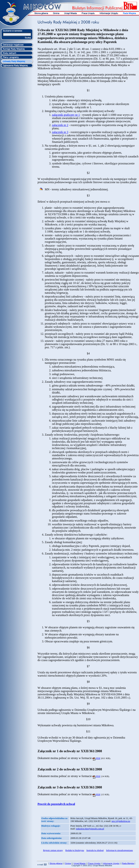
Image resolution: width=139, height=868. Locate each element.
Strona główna (56, 863)
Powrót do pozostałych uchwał (56, 804)
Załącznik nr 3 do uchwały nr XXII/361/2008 (70, 787)
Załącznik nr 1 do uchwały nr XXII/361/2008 (70, 751)
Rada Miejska (128, 863)
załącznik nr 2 (60, 125)
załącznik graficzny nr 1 (66, 115)
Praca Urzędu (94, 863)
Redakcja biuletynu (75, 850)
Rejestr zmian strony (53, 850)
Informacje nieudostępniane (120, 850)
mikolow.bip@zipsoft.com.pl (90, 829)
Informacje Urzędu (111, 863)
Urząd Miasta (80, 863)
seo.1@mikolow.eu (121, 821)
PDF (96, 758)
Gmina (68, 863)
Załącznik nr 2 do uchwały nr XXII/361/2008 (70, 769)
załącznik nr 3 (60, 132)
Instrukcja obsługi (95, 850)
